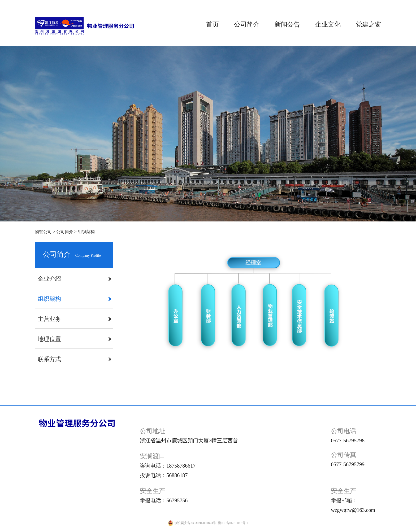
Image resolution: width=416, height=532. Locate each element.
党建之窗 (369, 24)
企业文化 (328, 24)
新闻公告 (287, 24)
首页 (213, 24)
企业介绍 (49, 279)
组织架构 (86, 232)
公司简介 (247, 24)
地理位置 (49, 339)
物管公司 (43, 232)
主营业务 (49, 319)
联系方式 (49, 359)
